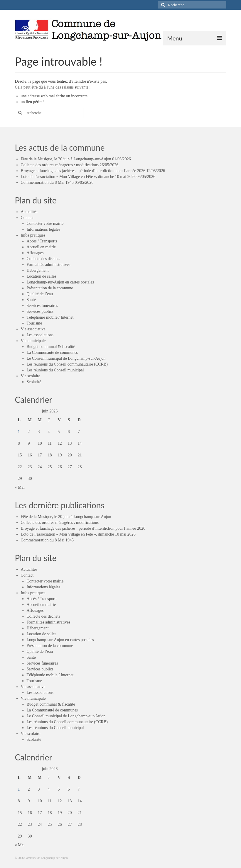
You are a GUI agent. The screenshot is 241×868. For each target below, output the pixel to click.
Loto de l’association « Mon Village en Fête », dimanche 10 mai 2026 (78, 177)
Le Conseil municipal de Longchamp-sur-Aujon (66, 358)
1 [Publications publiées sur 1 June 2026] (19, 432)
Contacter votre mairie (45, 224)
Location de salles (42, 276)
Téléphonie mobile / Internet (50, 317)
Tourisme (34, 323)
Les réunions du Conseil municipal (55, 370)
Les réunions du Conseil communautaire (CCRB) (67, 364)
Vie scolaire (31, 376)
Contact (27, 218)
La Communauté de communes (52, 353)
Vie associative (33, 329)
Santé (31, 300)
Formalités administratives (49, 265)
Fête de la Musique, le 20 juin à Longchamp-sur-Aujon (66, 159)
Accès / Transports (42, 241)
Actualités (29, 212)
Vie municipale (33, 341)
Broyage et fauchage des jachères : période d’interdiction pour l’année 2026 (83, 171)
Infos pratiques (33, 235)
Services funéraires (42, 306)
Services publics (40, 311)
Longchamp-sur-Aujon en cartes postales (60, 282)
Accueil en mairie (41, 247)
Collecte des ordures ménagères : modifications (60, 165)
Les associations (40, 335)
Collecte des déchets (43, 259)
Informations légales (44, 229)
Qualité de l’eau (40, 294)
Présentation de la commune (50, 288)
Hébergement (38, 270)
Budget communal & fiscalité (51, 347)
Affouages (35, 253)
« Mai (20, 487)
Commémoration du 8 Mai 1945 (47, 182)
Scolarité (34, 382)
